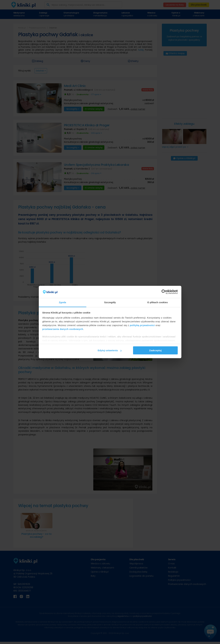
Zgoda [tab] (63, 302)
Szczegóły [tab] (110, 302)
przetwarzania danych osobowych (63, 329)
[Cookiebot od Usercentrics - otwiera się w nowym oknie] (164, 292)
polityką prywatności (142, 325)
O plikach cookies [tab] (158, 302)
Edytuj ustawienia (110, 350)
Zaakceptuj (155, 350)
